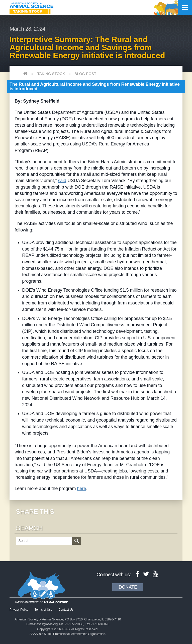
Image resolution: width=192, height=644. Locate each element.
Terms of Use (43, 610)
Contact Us (66, 610)
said (62, 181)
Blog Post (85, 74)
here (81, 489)
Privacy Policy (19, 610)
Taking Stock (51, 74)
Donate (128, 587)
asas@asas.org (47, 624)
